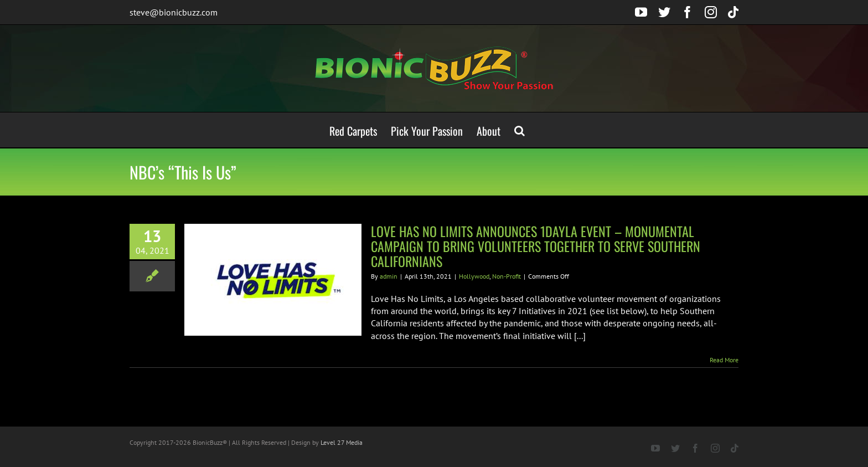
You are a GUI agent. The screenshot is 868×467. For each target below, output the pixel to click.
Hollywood (474, 276)
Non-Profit (507, 276)
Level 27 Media (342, 442)
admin (389, 276)
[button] (520, 130)
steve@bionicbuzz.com (174, 12)
